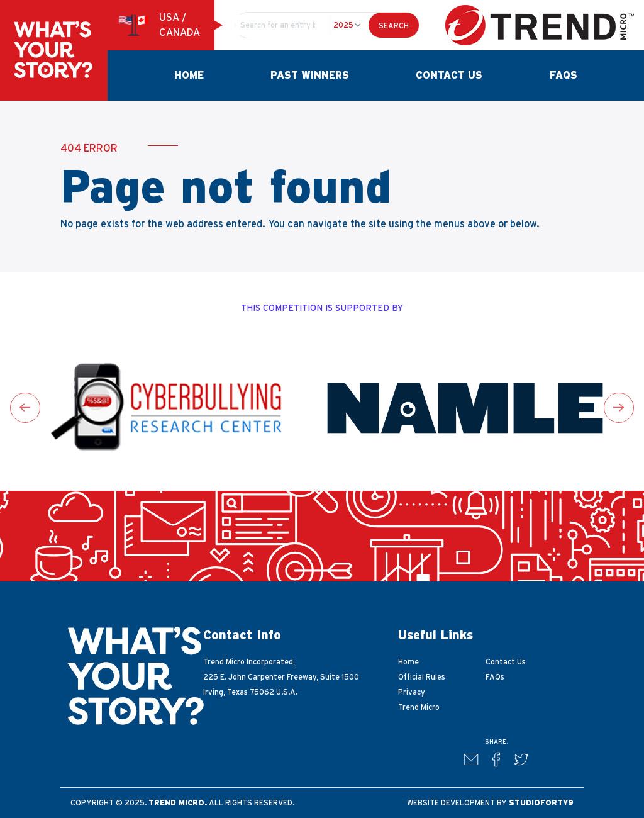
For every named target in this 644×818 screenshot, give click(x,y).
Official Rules (422, 677)
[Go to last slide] (25, 408)
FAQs (563, 76)
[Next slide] (619, 408)
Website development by (490, 803)
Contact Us (449, 76)
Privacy (412, 692)
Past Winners (310, 76)
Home (189, 76)
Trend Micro (419, 707)
